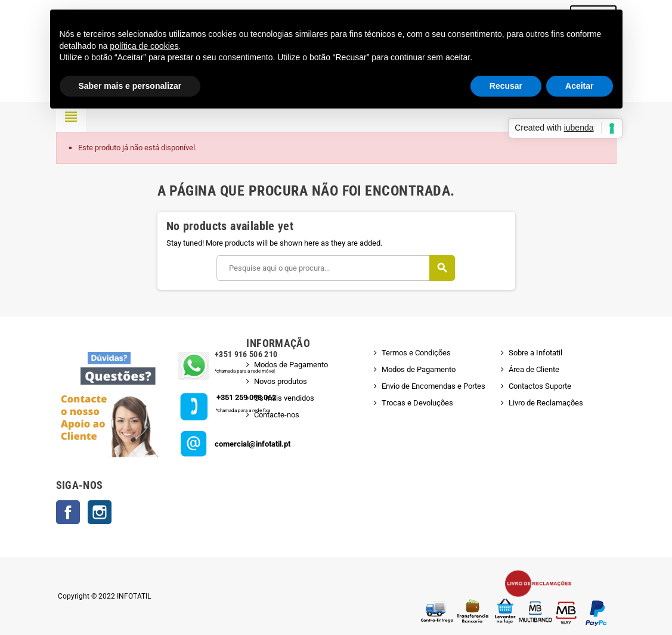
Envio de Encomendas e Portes (433, 386)
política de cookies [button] (144, 46)
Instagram (100, 512)
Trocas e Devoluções (417, 403)
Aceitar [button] (579, 86)
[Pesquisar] (335, 268)
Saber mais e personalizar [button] (130, 86)
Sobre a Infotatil (535, 353)
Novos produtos (281, 381)
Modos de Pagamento (291, 365)
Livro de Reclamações (546, 403)
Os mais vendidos (284, 398)
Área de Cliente (534, 369)
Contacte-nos (277, 415)
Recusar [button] (506, 86)
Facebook (68, 512)
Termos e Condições (416, 353)
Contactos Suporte (540, 386)
